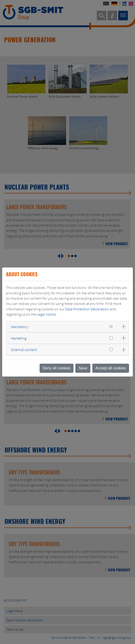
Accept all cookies (111, 368)
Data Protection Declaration (87, 309)
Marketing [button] (19, 338)
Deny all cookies (57, 368)
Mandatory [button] (20, 327)
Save (83, 368)
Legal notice (46, 314)
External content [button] (24, 350)
